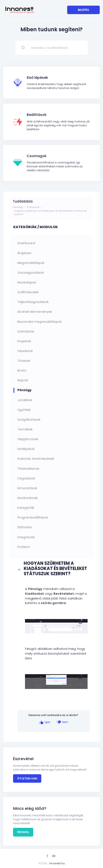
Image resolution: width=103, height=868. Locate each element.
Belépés (83, 10)
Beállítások (37, 115)
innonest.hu (57, 863)
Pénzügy (18, 207)
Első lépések (37, 78)
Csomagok (37, 156)
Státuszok (33, 207)
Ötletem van (27, 778)
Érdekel (23, 832)
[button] (54, 569)
